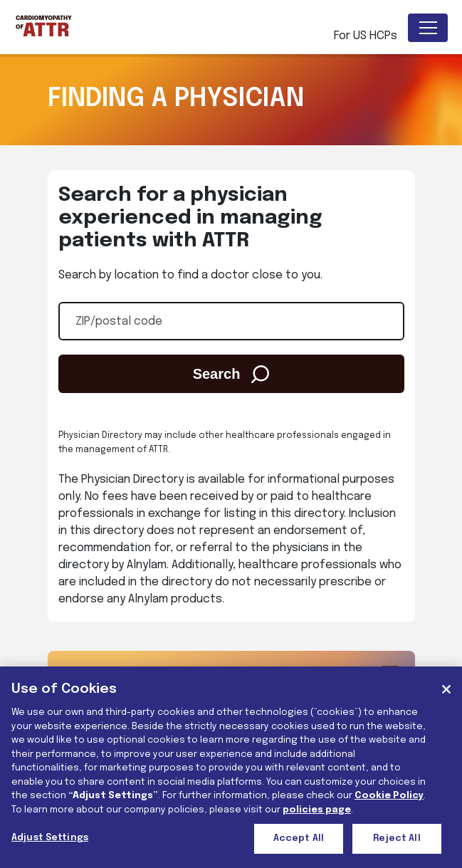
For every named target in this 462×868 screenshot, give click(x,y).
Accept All (299, 838)
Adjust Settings (50, 838)
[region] (231, 767)
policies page (317, 810)
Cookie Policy (389, 796)
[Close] (446, 689)
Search (231, 374)
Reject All (397, 838)
